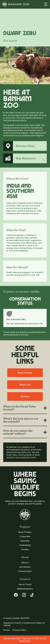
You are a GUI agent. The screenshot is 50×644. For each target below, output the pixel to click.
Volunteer (25, 541)
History (25, 563)
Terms (6, 630)
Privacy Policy (20, 630)
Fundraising (25, 545)
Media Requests (25, 589)
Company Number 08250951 (17, 618)
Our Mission (25, 567)
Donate (25, 549)
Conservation (25, 571)
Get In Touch (25, 584)
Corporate (25, 536)
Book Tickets (25, 532)
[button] (46, 4)
